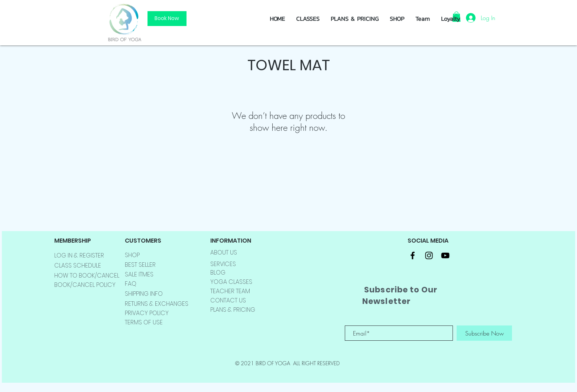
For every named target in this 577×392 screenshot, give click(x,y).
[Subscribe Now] (484, 333)
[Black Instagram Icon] (429, 255)
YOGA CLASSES (231, 282)
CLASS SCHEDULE (78, 265)
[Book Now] (167, 19)
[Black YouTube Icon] (445, 255)
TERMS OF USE (144, 322)
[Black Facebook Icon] (413, 255)
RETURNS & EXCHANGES (157, 304)
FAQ (131, 284)
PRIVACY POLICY (147, 313)
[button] (397, 19)
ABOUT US (224, 252)
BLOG (218, 273)
